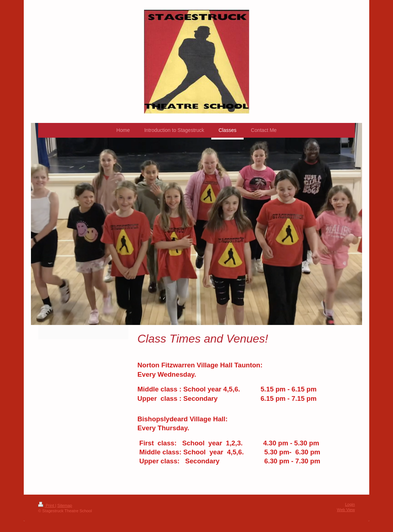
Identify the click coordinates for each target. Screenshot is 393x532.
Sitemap (65, 505)
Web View (346, 510)
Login (350, 504)
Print (47, 505)
